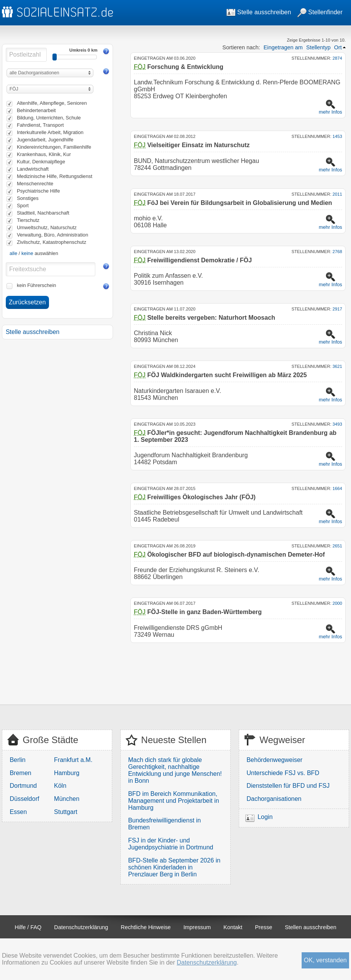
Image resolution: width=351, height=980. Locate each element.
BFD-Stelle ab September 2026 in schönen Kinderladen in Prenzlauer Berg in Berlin (174, 867)
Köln (60, 786)
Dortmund (23, 786)
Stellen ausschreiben (311, 927)
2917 (337, 309)
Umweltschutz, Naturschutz (47, 227)
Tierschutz (28, 220)
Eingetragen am (283, 47)
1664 (337, 488)
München (67, 799)
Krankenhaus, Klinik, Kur (44, 154)
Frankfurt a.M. (73, 760)
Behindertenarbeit (36, 110)
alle (13, 253)
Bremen (20, 773)
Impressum (197, 927)
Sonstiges (28, 198)
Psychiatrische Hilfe (39, 191)
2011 (337, 194)
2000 (337, 603)
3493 (337, 424)
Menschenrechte (35, 184)
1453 (337, 136)
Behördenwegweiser (274, 760)
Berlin (18, 760)
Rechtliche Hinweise (146, 927)
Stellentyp (318, 47)
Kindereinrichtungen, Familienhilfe (54, 147)
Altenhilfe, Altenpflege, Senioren (52, 103)
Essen (18, 812)
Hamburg (67, 773)
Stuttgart (66, 812)
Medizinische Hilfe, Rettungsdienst (55, 176)
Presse (264, 927)
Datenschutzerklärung (81, 927)
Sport (23, 206)
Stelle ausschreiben (259, 12)
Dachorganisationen (274, 799)
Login (265, 817)
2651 (337, 546)
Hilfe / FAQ (28, 927)
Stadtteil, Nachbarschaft (43, 213)
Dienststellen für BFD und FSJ (288, 786)
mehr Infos (331, 112)
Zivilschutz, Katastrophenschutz (52, 242)
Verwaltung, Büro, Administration (53, 235)
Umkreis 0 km (84, 50)
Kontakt (233, 927)
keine (27, 253)
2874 (337, 58)
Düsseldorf (24, 799)
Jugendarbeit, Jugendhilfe (45, 140)
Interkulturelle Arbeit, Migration (50, 132)
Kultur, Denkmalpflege (41, 162)
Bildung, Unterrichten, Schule (49, 118)
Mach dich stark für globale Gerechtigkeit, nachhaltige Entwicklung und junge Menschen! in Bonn (175, 770)
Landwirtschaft (33, 169)
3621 (337, 366)
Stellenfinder (320, 12)
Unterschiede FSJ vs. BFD (283, 773)
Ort (338, 47)
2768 (337, 252)
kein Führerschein (37, 285)
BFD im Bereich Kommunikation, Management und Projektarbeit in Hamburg (174, 801)
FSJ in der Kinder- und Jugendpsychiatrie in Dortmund (171, 844)
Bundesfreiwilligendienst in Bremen (165, 824)
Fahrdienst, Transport (40, 125)
